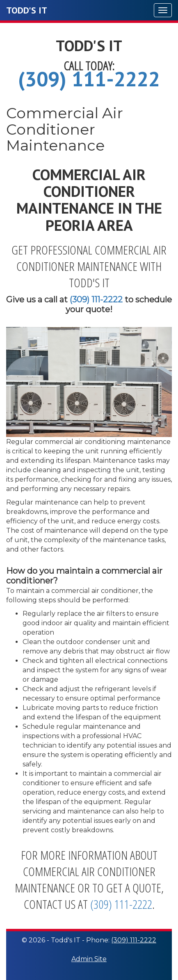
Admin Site (89, 959)
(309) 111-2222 (89, 79)
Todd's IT (27, 10)
